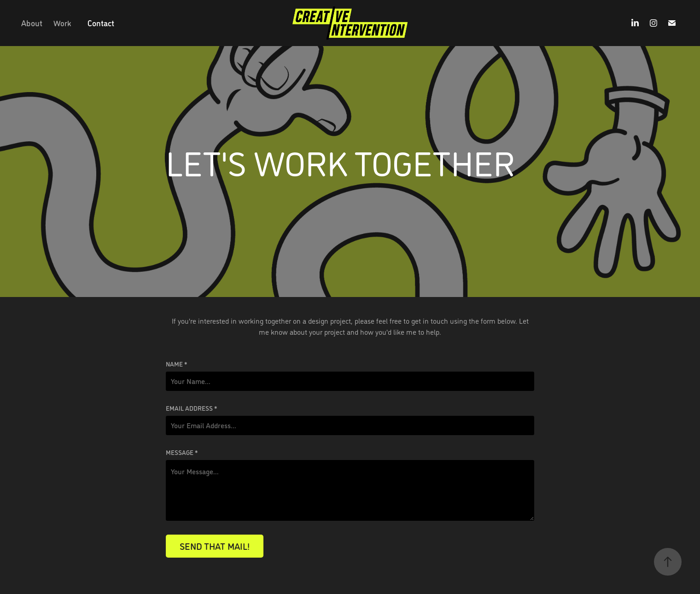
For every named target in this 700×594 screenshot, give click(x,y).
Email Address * (192, 408)
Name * (177, 364)
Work (62, 23)
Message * (182, 452)
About (32, 23)
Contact (101, 23)
